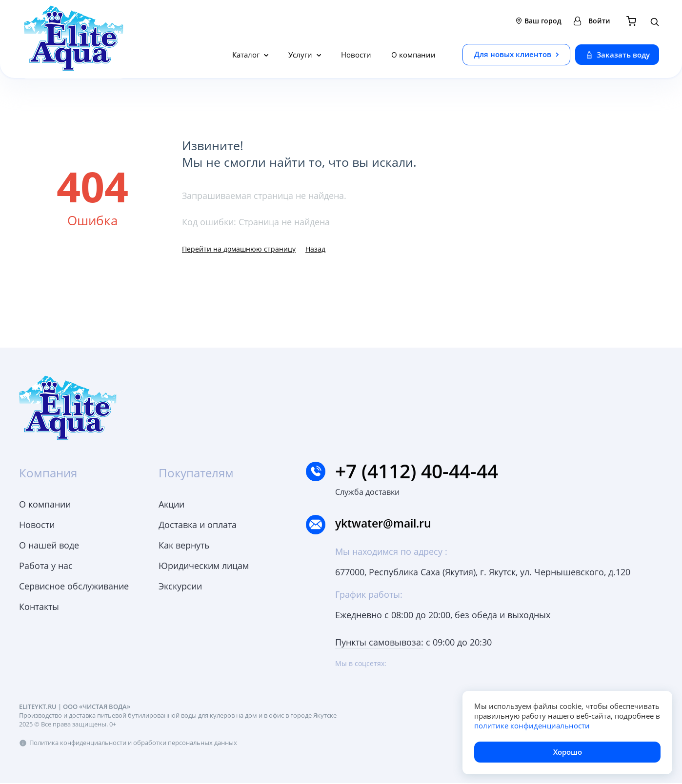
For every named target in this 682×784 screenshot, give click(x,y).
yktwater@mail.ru (388, 524)
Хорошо (568, 752)
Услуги (301, 55)
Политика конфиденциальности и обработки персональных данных (133, 744)
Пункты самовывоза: (379, 643)
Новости (356, 55)
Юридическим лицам (204, 566)
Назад (315, 249)
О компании (413, 55)
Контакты (39, 607)
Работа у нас (46, 566)
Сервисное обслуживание (74, 586)
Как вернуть (184, 545)
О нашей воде (49, 545)
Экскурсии (180, 586)
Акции (171, 504)
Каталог (247, 55)
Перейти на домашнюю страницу (239, 249)
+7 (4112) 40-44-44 (409, 471)
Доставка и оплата (198, 525)
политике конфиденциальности (532, 725)
